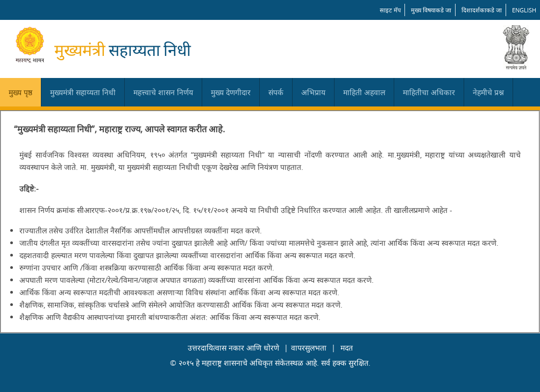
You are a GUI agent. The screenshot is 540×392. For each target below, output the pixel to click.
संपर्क (276, 92)
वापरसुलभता (309, 348)
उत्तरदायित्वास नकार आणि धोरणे (233, 348)
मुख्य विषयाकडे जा (431, 10)
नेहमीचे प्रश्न (488, 92)
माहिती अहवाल (364, 92)
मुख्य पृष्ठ (20, 92)
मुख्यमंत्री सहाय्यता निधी (83, 92)
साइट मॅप (390, 10)
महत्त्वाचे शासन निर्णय (163, 92)
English (524, 10)
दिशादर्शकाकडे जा (482, 10)
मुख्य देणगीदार (231, 92)
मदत (347, 348)
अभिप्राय (313, 92)
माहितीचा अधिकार (429, 92)
